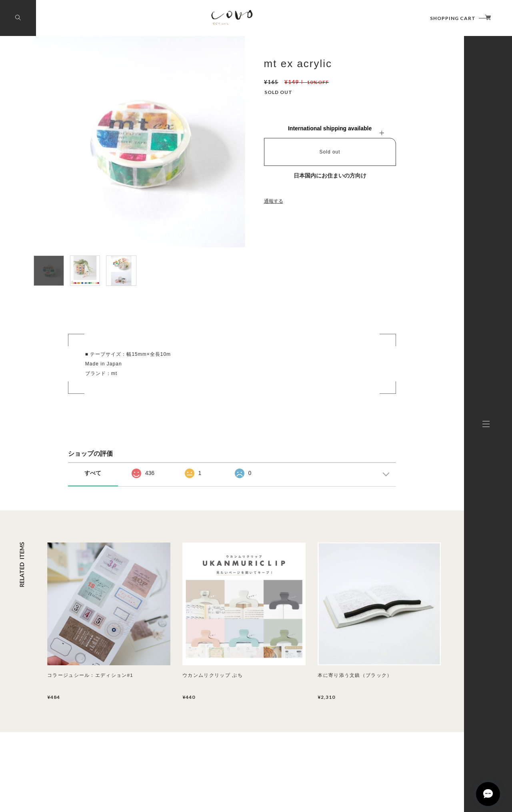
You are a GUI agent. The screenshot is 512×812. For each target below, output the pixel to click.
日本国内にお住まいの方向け (330, 176)
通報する (274, 201)
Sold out (330, 152)
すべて (93, 473)
